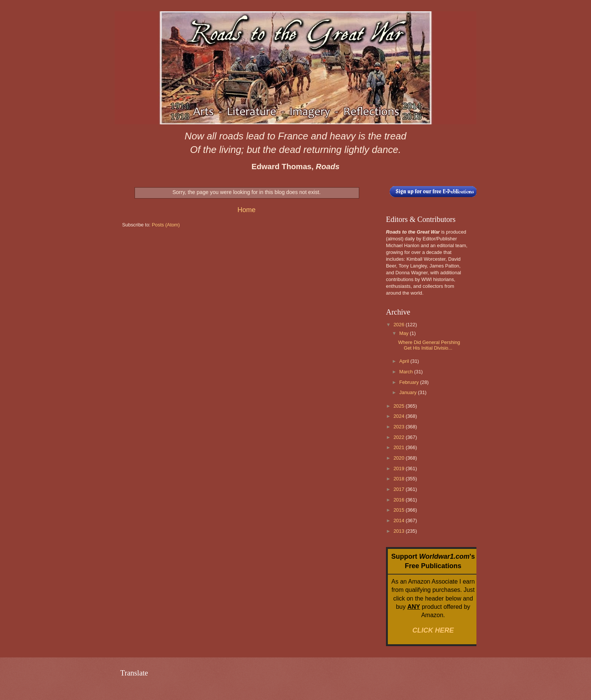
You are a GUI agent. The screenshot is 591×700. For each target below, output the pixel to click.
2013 (400, 531)
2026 (400, 325)
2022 (400, 437)
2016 (400, 500)
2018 (400, 479)
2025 (400, 406)
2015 (400, 510)
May (404, 333)
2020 (400, 458)
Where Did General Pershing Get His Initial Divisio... (429, 345)
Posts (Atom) (166, 225)
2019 (400, 468)
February (410, 382)
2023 (400, 427)
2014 (400, 520)
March (407, 372)
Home (247, 210)
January (408, 392)
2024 (400, 416)
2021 (400, 447)
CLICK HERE (433, 630)
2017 (400, 489)
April (405, 361)
